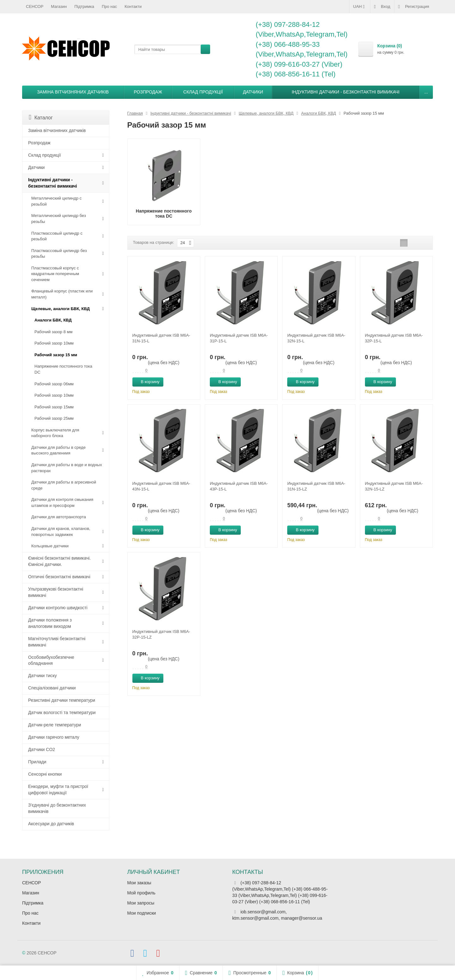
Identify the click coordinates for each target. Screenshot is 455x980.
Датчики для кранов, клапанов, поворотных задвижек (61, 532)
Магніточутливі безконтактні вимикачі (57, 642)
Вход (382, 7)
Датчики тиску (42, 676)
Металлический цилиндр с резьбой (56, 201)
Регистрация (414, 7)
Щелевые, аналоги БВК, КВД (61, 309)
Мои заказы (139, 883)
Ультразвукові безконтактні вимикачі (56, 592)
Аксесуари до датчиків (51, 824)
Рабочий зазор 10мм (54, 343)
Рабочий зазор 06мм (54, 384)
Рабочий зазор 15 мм (56, 355)
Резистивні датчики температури (62, 700)
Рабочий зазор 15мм (54, 407)
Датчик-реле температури (55, 725)
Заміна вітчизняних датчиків (73, 92)
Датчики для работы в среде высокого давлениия (58, 450)
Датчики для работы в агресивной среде (64, 485)
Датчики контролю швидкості (58, 608)
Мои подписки (142, 913)
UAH (360, 7)
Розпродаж (148, 92)
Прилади (37, 762)
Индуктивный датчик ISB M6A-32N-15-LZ (394, 486)
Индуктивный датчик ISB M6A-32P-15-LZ (161, 634)
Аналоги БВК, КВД (53, 320)
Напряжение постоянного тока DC (63, 369)
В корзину (147, 382)
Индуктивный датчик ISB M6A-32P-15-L (394, 338)
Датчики (253, 92)
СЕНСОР (35, 6)
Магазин (59, 6)
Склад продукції (203, 92)
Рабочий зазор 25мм (54, 418)
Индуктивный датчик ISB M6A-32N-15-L (316, 338)
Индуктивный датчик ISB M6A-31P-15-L (239, 338)
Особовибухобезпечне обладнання (51, 660)
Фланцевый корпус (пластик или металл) (62, 294)
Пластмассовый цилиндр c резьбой (57, 236)
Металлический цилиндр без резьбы (59, 219)
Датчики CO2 (42, 749)
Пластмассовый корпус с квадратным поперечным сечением (55, 274)
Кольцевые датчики (50, 546)
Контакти (133, 6)
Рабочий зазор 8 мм (53, 332)
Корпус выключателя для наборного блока (55, 433)
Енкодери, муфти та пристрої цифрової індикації (58, 790)
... (426, 92)
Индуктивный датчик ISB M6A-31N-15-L (161, 338)
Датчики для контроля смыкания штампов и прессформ (62, 502)
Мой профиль (141, 893)
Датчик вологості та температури (62, 712)
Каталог (41, 117)
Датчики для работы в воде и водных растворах (67, 468)
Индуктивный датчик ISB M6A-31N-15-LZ (316, 486)
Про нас (109, 6)
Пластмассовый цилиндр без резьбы (59, 254)
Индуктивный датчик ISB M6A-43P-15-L (239, 486)
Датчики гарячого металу (54, 737)
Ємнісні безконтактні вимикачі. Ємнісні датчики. (59, 561)
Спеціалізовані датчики (52, 688)
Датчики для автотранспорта (59, 517)
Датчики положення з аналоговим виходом (50, 623)
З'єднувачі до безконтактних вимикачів (57, 808)
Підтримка (84, 6)
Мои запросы (141, 903)
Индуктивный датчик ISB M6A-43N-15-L (161, 486)
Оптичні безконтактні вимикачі (59, 577)
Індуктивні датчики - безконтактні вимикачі (346, 92)
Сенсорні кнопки (45, 774)
